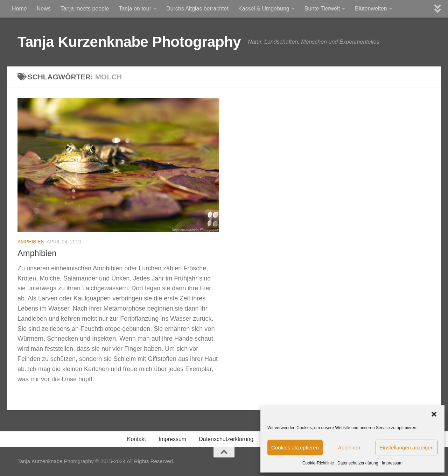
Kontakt (136, 439)
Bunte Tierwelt (322, 9)
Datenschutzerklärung (358, 463)
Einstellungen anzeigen (407, 447)
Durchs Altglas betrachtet (197, 9)
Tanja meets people (85, 9)
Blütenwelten (371, 9)
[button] (434, 414)
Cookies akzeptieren (295, 447)
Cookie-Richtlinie (318, 463)
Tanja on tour (135, 9)
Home (19, 9)
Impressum (392, 463)
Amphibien (31, 242)
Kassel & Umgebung (264, 9)
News (44, 9)
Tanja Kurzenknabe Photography (129, 42)
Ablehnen (349, 447)
